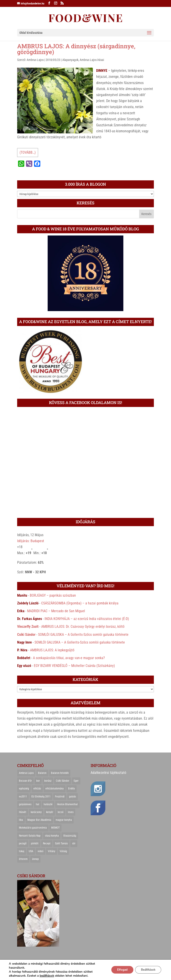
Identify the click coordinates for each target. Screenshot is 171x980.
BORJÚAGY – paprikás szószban (53, 595)
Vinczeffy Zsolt (28, 627)
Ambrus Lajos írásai (92, 60)
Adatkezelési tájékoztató (108, 773)
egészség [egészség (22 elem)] (24, 789)
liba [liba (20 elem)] (21, 820)
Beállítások (146, 970)
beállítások (47, 976)
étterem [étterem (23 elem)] (23, 859)
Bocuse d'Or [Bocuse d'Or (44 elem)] (25, 781)
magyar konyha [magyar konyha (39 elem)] (64, 820)
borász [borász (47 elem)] (48, 781)
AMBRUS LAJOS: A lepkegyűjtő (52, 650)
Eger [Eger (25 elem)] (76, 781)
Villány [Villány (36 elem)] (52, 851)
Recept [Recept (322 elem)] (47, 843)
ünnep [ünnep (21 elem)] (35, 859)
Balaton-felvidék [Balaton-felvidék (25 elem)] (60, 773)
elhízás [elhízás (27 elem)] (37, 789)
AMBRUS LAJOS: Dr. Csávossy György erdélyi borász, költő (83, 627)
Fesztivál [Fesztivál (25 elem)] (60, 797)
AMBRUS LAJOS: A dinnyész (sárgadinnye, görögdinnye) (76, 49)
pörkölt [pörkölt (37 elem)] (35, 843)
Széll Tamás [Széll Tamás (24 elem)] (61, 843)
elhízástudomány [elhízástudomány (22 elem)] (55, 789)
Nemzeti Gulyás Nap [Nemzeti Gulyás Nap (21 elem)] (30, 836)
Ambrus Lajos (35, 60)
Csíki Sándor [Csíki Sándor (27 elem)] (63, 781)
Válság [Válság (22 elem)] (63, 851)
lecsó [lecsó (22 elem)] (61, 812)
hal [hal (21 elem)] (38, 804)
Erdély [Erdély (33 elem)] (71, 789)
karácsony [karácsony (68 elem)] (36, 812)
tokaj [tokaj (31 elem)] (22, 851)
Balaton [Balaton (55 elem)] (42, 773)
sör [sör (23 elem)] (74, 843)
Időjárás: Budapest (31, 541)
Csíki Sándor (26, 635)
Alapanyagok (70, 60)
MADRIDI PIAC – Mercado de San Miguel (56, 611)
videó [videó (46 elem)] (41, 851)
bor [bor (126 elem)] (38, 781)
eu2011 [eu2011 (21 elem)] (23, 797)
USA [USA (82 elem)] (31, 851)
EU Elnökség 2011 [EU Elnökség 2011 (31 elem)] (41, 797)
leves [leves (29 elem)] (71, 812)
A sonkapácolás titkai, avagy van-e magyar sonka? (69, 658)
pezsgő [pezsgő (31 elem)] (23, 843)
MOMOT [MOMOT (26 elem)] (55, 828)
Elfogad (118, 970)
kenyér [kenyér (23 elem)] (50, 812)
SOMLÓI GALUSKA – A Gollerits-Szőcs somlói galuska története (83, 635)
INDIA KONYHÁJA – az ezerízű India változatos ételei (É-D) (87, 619)
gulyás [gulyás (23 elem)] (72, 797)
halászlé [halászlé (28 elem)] (48, 804)
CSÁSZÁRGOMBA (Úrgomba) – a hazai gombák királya (80, 603)
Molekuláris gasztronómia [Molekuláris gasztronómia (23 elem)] (33, 828)
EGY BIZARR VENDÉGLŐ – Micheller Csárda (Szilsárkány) (74, 666)
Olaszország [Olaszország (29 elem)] (70, 836)
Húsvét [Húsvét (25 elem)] (23, 812)
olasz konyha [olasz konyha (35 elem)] (52, 836)
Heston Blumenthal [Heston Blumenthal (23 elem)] (67, 804)
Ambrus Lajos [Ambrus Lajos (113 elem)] (26, 773)
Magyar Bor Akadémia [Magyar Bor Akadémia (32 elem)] (39, 820)
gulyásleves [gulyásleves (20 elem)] (25, 804)
